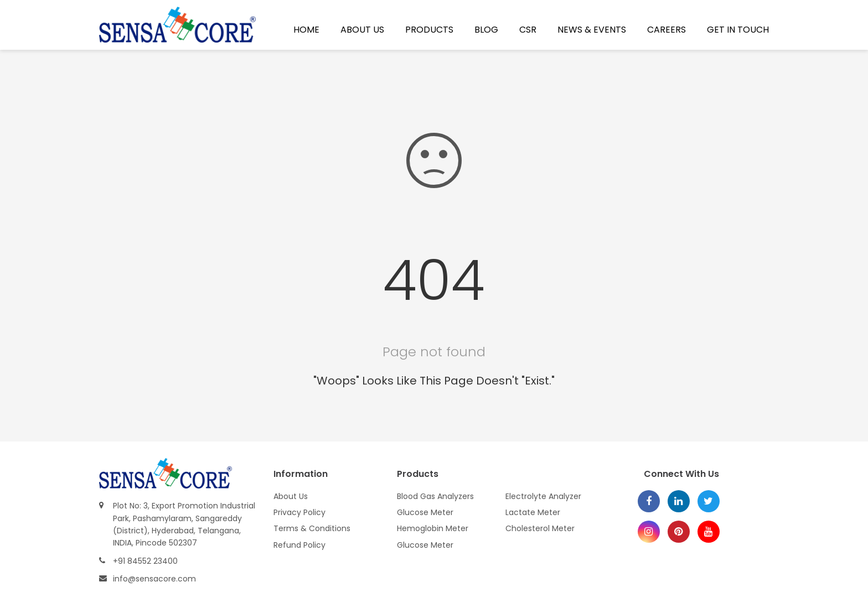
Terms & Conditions (312, 528)
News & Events (592, 30)
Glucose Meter (425, 512)
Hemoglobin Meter (433, 528)
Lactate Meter (533, 512)
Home (306, 30)
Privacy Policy (299, 512)
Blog (486, 30)
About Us (362, 30)
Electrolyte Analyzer (543, 496)
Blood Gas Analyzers (435, 496)
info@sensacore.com (154, 579)
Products (429, 30)
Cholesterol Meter (540, 528)
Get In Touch (738, 30)
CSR (528, 30)
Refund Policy (299, 545)
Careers (666, 30)
